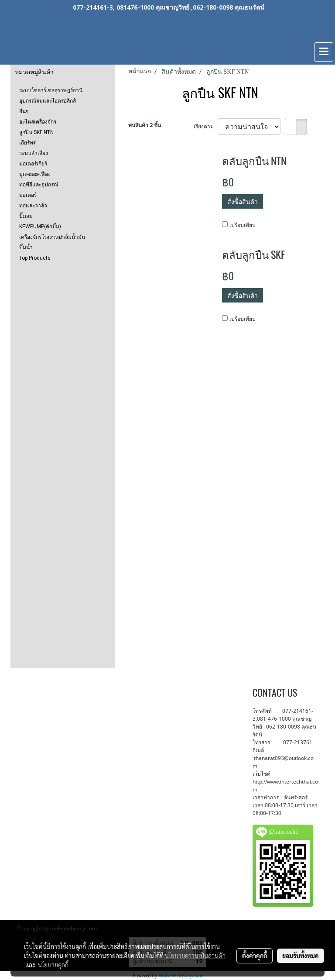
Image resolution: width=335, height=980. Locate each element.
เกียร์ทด (28, 143)
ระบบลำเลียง (34, 153)
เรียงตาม (206, 126)
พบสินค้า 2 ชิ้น (145, 125)
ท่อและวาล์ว (33, 206)
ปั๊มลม (26, 216)
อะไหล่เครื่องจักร (38, 122)
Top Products (35, 258)
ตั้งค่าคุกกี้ (255, 956)
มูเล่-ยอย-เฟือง (35, 174)
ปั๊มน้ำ (26, 248)
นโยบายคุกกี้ (53, 965)
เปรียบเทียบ (243, 225)
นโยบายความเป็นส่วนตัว (195, 956)
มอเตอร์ (28, 195)
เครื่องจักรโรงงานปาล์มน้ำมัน (52, 237)
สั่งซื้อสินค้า (243, 201)
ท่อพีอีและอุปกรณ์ (39, 185)
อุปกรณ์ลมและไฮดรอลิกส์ (48, 101)
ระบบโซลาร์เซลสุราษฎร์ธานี (51, 90)
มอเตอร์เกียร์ (33, 164)
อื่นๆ (24, 111)
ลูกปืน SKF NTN (36, 132)
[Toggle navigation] (324, 52)
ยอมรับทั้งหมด (301, 956)
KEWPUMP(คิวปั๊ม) (40, 227)
